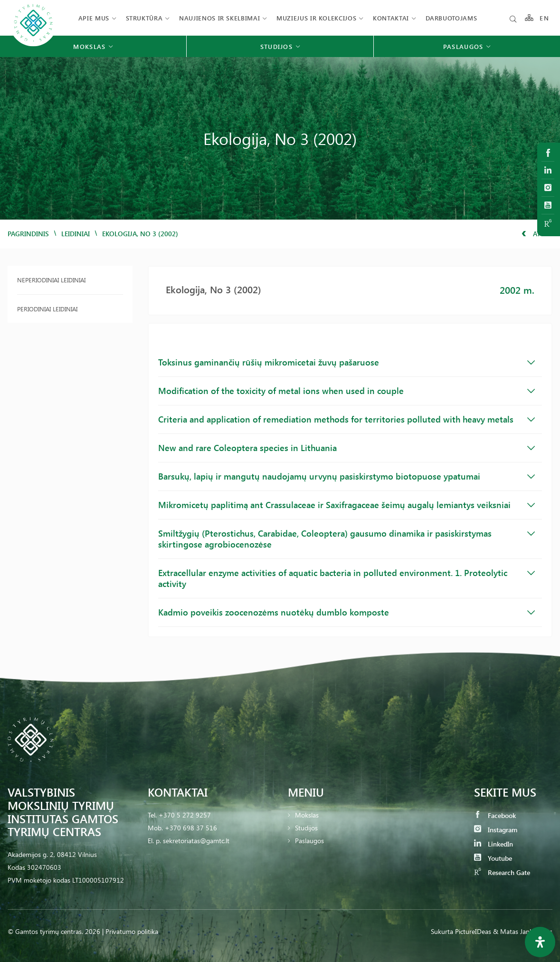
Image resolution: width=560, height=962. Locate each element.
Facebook (495, 815)
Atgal (537, 234)
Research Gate (502, 872)
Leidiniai (76, 234)
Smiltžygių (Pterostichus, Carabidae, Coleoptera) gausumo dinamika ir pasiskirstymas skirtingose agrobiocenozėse (346, 539)
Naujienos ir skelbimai (219, 18)
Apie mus (94, 18)
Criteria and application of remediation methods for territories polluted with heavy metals (346, 419)
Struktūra (144, 18)
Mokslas (307, 815)
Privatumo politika (132, 931)
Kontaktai (391, 18)
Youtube (493, 858)
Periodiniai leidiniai (47, 309)
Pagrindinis (28, 234)
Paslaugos (309, 841)
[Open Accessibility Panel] (540, 942)
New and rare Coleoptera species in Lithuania (346, 448)
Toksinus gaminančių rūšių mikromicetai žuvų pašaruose (346, 362)
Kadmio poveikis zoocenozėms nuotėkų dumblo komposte (346, 612)
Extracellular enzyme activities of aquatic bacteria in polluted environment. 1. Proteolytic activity (346, 578)
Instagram (496, 830)
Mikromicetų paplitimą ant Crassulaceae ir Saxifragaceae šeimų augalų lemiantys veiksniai (346, 505)
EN (544, 18)
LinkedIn (494, 844)
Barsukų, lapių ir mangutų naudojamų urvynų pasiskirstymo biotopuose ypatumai (346, 476)
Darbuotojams (451, 18)
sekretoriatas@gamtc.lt (196, 841)
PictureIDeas (473, 931)
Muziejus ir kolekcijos (316, 18)
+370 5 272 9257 (185, 815)
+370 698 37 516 (191, 828)
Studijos (306, 828)
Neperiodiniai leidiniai (51, 280)
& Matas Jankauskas (523, 931)
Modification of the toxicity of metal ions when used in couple (346, 391)
